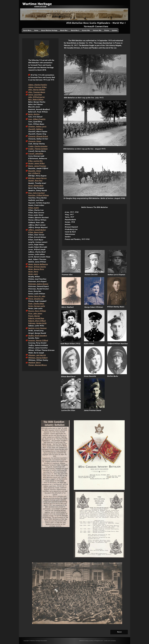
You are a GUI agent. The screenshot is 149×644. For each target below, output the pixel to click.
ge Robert (44, 358)
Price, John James (35, 313)
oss (41, 95)
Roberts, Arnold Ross (36, 318)
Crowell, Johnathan (36, 154)
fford (46, 340)
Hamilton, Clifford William (39, 195)
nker (44, 230)
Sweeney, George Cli (36, 340)
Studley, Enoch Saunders (38, 336)
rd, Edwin (37, 363)
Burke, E (31, 114)
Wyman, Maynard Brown (38, 365)
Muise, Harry (33, 272)
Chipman (32, 126)
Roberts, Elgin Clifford (37, 321)
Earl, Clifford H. (34, 173)
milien (37, 114)
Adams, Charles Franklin (38, 85)
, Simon (38, 171)
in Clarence (42, 328)
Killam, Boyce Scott (36, 232)
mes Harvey (42, 178)
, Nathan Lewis (41, 126)
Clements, (32, 141)
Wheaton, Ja (33, 355)
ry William (42, 311)
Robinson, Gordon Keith (37, 323)
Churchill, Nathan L (36, 129)
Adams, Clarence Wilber (37, 87)
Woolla (31, 363)
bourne (45, 264)
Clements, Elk (34, 136)
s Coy (41, 299)
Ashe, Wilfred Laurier (37, 97)
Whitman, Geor (34, 358)
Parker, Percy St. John (37, 296)
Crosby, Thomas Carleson (38, 149)
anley (44, 267)
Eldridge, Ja (33, 178)
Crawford (41, 193)
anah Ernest (43, 136)
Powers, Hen (33, 311)
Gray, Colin (33, 193)
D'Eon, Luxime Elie (35, 161)
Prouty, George (34, 316)
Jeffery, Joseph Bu (35, 230)
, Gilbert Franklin (39, 119)
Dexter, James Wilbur (36, 163)
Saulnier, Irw (33, 328)
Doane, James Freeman (37, 166)
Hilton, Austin (34, 208)
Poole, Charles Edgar (36, 304)
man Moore (41, 92)
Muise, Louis (33, 274)
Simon (39, 141)
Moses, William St (35, 267)
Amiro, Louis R (34, 95)
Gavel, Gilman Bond (36, 186)
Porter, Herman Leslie (37, 306)
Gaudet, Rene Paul (35, 181)
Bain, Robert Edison (36, 99)
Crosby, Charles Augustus (38, 146)
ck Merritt (42, 355)
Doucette (32, 171)
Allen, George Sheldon (37, 90)
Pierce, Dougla (34, 299)
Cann (30, 119)
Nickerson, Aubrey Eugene (38, 284)
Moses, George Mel (35, 264)
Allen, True (32, 92)
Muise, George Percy (36, 269)
